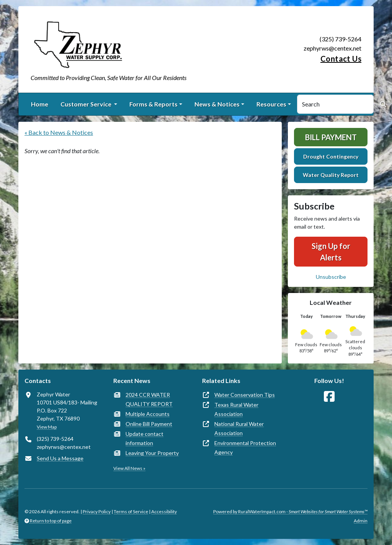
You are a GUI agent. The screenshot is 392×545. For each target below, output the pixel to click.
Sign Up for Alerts (331, 252)
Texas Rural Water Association (236, 409)
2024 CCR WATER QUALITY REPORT (149, 399)
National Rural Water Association (239, 428)
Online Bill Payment (149, 424)
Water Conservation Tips (245, 395)
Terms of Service (131, 511)
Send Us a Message (60, 458)
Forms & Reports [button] (154, 104)
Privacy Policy (97, 511)
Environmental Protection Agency (245, 448)
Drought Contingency (331, 156)
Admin (361, 521)
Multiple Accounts (148, 414)
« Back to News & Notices (59, 132)
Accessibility (164, 511)
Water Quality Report (331, 175)
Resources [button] (271, 104)
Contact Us (341, 59)
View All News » (129, 468)
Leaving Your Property (152, 453)
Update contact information (145, 438)
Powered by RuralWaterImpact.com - (290, 511)
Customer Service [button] (87, 104)
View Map (47, 427)
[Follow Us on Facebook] (329, 397)
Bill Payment (331, 137)
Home (40, 104)
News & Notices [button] (217, 104)
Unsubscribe (331, 277)
